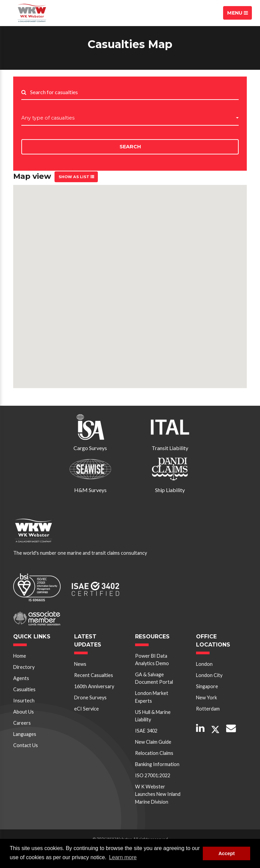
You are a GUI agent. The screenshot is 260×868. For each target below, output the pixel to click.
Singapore (207, 686)
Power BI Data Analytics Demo (152, 660)
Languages (25, 734)
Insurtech (24, 701)
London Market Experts (152, 697)
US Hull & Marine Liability (153, 716)
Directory (24, 667)
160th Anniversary (94, 686)
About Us (24, 712)
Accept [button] (226, 853)
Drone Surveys (90, 697)
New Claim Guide (153, 742)
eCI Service (86, 709)
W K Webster (32, 13)
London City (209, 675)
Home (20, 656)
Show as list (76, 177)
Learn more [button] (123, 857)
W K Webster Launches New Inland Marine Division (158, 794)
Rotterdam (208, 709)
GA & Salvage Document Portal (154, 678)
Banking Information (157, 764)
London (204, 664)
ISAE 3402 (146, 731)
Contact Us (26, 745)
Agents (21, 678)
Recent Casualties (94, 675)
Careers (22, 723)
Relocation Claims (154, 753)
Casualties (24, 689)
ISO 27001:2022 (153, 775)
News (80, 664)
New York (207, 697)
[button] (130, 118)
